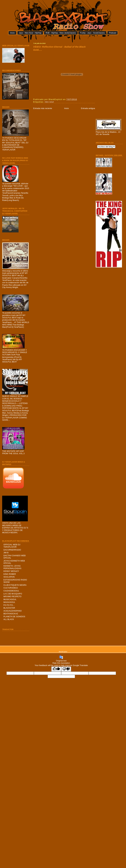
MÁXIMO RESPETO (12, 596)
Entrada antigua (88, 108)
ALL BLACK (9, 619)
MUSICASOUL (10, 599)
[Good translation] (56, 669)
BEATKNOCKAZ (11, 614)
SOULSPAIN (9, 577)
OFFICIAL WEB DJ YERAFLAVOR (12, 546)
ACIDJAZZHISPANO (13, 611)
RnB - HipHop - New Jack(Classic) (61, 33)
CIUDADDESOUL (11, 591)
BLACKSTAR (9, 608)
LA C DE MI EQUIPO (13, 594)
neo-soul (49, 102)
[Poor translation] (66, 669)
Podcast (113, 33)
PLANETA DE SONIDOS (14, 617)
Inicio (12, 33)
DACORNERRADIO (12, 550)
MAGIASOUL (9, 602)
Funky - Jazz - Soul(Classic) (92, 33)
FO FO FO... (9, 605)
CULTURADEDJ (11, 588)
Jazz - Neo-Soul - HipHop (30, 33)
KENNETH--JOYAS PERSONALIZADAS (12, 567)
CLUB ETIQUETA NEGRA (15, 585)
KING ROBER (10, 574)
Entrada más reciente (43, 108)
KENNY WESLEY (11, 571)
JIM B (6, 553)
